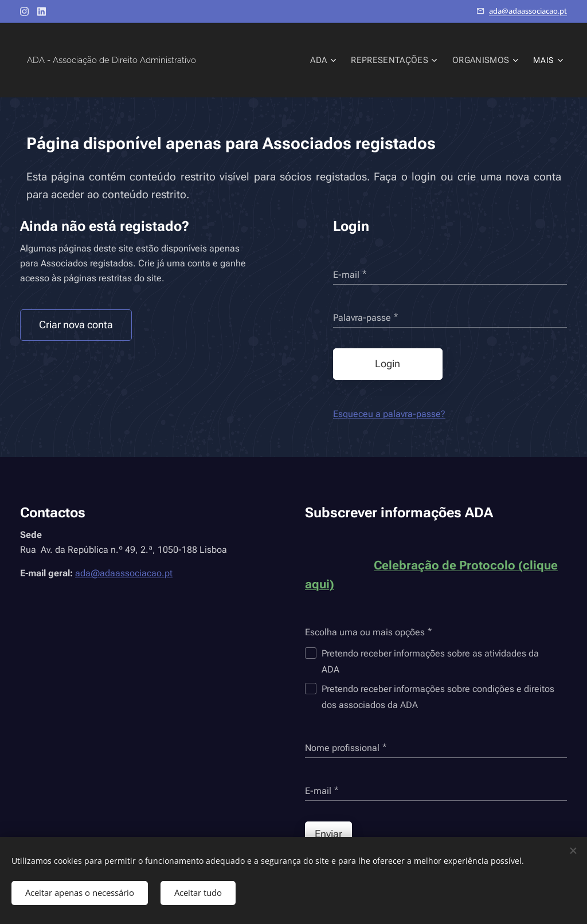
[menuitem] (249, 60)
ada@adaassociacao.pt (528, 11)
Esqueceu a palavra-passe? (389, 414)
